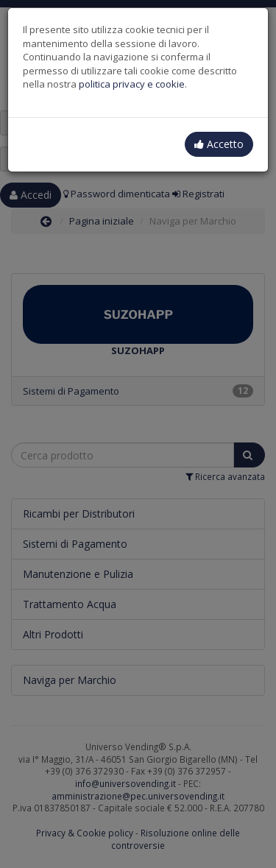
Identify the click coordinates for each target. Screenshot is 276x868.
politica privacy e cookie (132, 84)
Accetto (219, 144)
